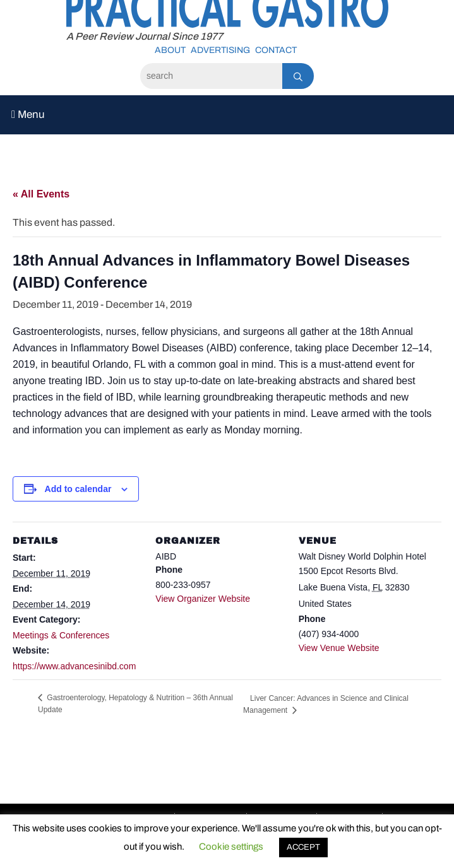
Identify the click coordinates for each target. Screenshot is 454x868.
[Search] (211, 76)
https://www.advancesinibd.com (74, 666)
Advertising (220, 50)
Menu (28, 114)
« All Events (41, 194)
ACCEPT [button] (303, 847)
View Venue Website (339, 648)
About (170, 50)
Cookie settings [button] (231, 847)
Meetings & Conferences (61, 635)
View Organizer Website (203, 599)
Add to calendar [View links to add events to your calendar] (78, 489)
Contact (276, 50)
